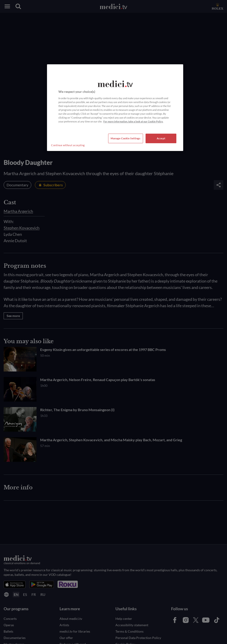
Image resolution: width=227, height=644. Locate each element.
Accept (161, 138)
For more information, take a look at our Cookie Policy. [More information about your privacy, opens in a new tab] (133, 121)
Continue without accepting (68, 145)
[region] (115, 108)
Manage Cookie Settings (126, 138)
